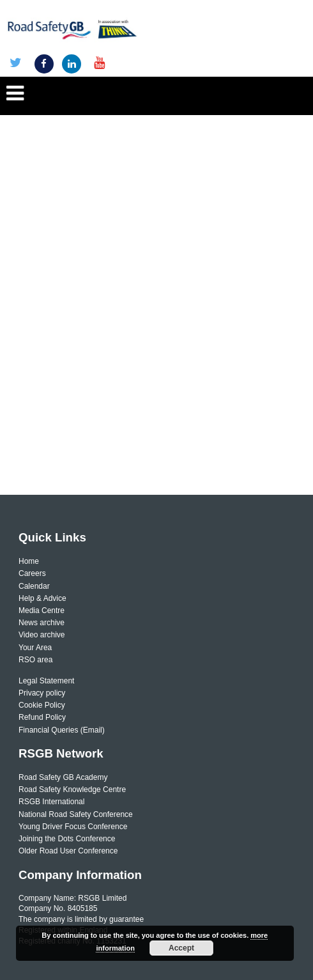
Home (29, 561)
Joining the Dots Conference (67, 839)
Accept (181, 948)
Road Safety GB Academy (63, 777)
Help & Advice (42, 598)
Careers (32, 573)
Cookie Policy (42, 705)
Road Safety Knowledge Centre (72, 789)
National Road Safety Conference (76, 814)
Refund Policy (42, 717)
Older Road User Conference (68, 851)
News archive (42, 623)
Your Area (35, 648)
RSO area (35, 660)
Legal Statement (46, 681)
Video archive (42, 635)
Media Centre (42, 611)
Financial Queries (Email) (62, 730)
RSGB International (51, 802)
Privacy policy (42, 693)
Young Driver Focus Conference (73, 827)
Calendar (34, 586)
